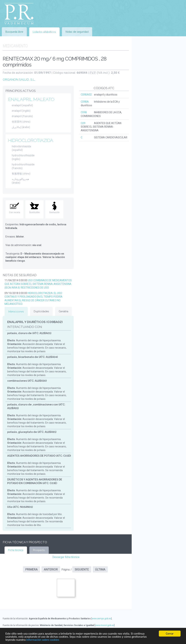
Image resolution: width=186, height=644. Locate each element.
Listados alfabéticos (44, 32)
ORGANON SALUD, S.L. (19, 80)
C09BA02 (86, 95)
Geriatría (63, 311)
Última (100, 569)
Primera (32, 569)
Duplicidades (41, 311)
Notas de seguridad (77, 32)
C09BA (85, 102)
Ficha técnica (16, 550)
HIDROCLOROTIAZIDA (31, 140)
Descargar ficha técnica (66, 557)
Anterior (51, 569)
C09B (84, 112)
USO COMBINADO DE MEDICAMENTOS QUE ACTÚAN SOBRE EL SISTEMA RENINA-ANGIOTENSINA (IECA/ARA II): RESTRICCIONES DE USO (38, 284)
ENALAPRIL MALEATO (31, 99)
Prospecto (39, 550)
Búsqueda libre (14, 32)
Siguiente (82, 569)
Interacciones (16, 312)
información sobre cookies (43, 640)
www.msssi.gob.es (105, 625)
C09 (83, 123)
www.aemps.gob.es (102, 619)
